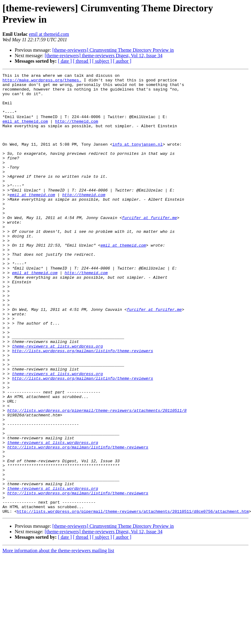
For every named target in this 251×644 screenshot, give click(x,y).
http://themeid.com (77, 131)
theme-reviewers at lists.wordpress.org (57, 401)
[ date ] (65, 61)
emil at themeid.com (49, 34)
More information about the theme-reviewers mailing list (58, 639)
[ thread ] (82, 61)
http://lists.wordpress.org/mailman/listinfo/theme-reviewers (82, 407)
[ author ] (122, 61)
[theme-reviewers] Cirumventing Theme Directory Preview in (113, 50)
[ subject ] (102, 61)
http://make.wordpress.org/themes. (42, 82)
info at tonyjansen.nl (138, 159)
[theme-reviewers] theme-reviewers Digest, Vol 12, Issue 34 (104, 56)
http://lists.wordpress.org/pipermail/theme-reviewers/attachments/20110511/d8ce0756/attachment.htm (133, 599)
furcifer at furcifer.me (149, 247)
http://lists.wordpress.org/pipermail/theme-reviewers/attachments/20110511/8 (97, 478)
